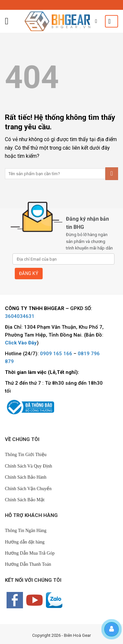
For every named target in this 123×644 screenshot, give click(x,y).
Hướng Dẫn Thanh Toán (28, 564)
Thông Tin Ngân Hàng (26, 531)
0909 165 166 (56, 354)
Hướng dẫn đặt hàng (25, 542)
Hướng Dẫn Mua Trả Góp (30, 553)
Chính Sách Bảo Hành (26, 477)
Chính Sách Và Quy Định (29, 466)
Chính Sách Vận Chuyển (28, 489)
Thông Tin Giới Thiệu (26, 455)
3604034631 (20, 316)
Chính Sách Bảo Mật (25, 500)
